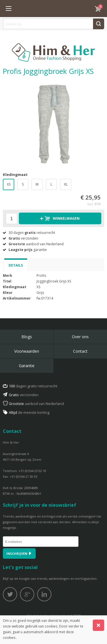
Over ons (80, 337)
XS (9, 184)
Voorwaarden (27, 351)
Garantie (27, 366)
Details (16, 265)
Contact (80, 351)
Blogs (27, 337)
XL (66, 184)
